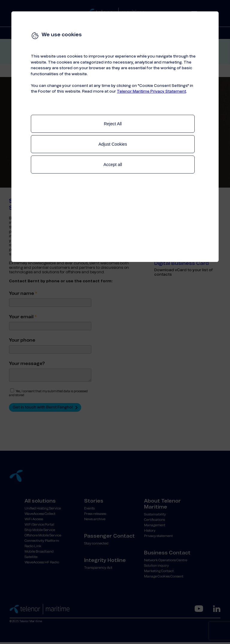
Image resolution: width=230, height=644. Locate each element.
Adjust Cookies (113, 144)
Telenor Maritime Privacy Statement (151, 92)
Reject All (113, 124)
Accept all (113, 165)
